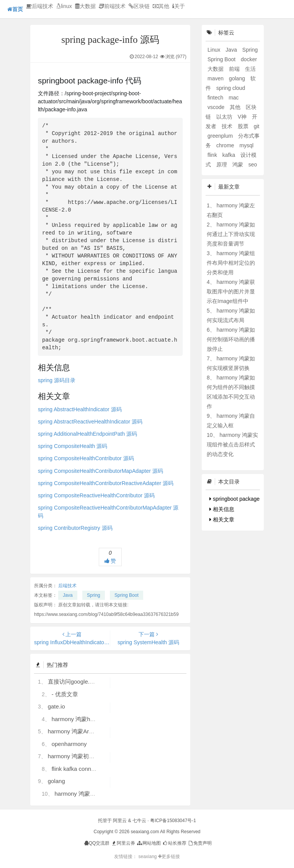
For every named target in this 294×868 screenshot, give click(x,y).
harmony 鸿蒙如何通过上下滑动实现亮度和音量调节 (231, 234)
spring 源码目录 (57, 380)
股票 (244, 126)
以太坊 (225, 117)
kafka (229, 155)
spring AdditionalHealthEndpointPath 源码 (87, 434)
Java (68, 595)
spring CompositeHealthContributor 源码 (86, 458)
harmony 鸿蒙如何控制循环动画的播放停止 (231, 339)
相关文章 (222, 519)
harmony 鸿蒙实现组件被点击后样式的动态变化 (232, 445)
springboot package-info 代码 (246, 499)
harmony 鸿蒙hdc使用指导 (86, 719)
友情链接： (126, 857)
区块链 (139, 6)
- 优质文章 (65, 694)
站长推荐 (174, 843)
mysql (246, 145)
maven (216, 78)
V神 (243, 117)
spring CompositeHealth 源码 (73, 446)
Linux (215, 50)
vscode (217, 107)
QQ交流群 (97, 843)
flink (213, 155)
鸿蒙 (238, 164)
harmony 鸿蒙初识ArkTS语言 (85, 756)
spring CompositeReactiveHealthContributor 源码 (96, 495)
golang (56, 781)
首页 (15, 9)
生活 (250, 69)
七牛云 (139, 821)
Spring (94, 595)
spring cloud (231, 88)
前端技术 (112, 6)
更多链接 (169, 857)
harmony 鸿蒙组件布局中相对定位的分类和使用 (231, 263)
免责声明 (200, 843)
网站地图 (148, 843)
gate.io (56, 706)
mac (234, 98)
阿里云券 (123, 843)
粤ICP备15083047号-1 (173, 821)
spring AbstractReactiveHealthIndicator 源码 (90, 422)
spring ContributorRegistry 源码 (75, 528)
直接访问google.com (74, 682)
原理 (222, 164)
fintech (216, 98)
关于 (179, 6)
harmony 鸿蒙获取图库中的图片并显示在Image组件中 (231, 292)
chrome (226, 145)
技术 (228, 126)
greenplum (221, 136)
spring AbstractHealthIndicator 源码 (80, 409)
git (257, 126)
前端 (235, 69)
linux (64, 6)
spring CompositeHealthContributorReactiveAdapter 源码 (106, 483)
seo (253, 164)
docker (249, 59)
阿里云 (120, 821)
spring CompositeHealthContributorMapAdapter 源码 (100, 471)
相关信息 (222, 509)
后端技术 (40, 6)
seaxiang (148, 857)
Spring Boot (127, 595)
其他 (161, 6)
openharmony (69, 744)
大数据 (85, 6)
